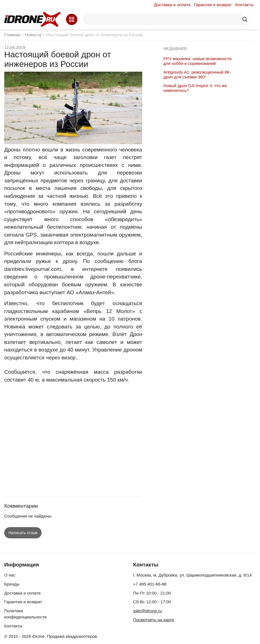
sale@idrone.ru (148, 611)
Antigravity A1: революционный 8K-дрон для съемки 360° (197, 74)
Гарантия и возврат (213, 5)
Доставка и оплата (172, 5)
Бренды (12, 584)
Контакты (244, 5)
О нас (10, 575)
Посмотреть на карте (154, 620)
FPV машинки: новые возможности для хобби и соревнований (197, 61)
